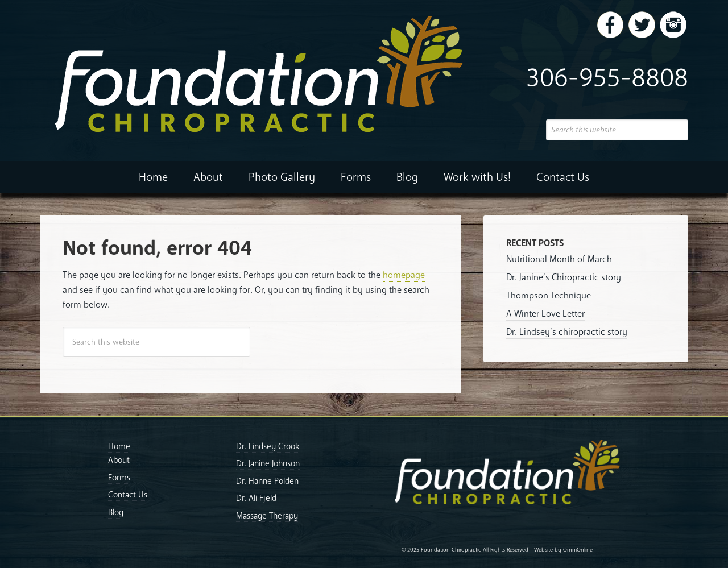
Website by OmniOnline (563, 550)
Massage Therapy (267, 516)
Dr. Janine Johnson (268, 463)
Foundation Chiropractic (364, 74)
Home (119, 446)
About (119, 460)
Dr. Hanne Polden (267, 481)
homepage (404, 275)
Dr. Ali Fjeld (256, 498)
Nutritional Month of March (559, 259)
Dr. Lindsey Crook (268, 446)
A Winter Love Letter (545, 314)
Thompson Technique (549, 296)
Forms (119, 478)
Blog (116, 512)
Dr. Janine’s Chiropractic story (564, 277)
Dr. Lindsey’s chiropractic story (567, 332)
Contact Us (128, 495)
